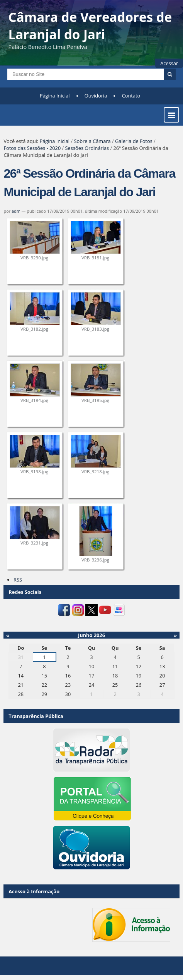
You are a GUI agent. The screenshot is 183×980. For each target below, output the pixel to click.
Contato (131, 96)
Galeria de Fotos (134, 141)
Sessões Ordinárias (87, 148)
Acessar (169, 63)
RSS (18, 580)
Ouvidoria (96, 96)
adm (16, 211)
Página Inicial (55, 96)
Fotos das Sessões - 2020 (32, 148)
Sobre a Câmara (92, 141)
